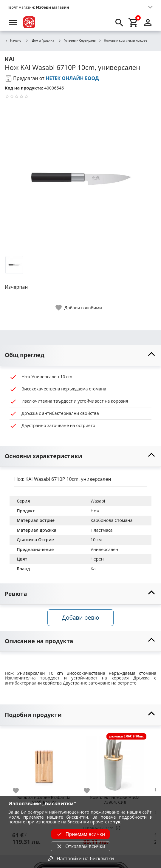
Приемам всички (80, 834)
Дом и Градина (40, 40)
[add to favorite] (19, 791)
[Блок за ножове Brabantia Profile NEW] (44, 762)
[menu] (13, 22)
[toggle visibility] (80, 355)
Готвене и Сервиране (77, 41)
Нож (95, 511)
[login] (148, 22)
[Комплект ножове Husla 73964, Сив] (115, 762)
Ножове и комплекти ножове (123, 41)
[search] (119, 22)
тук (117, 822)
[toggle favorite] (79, 308)
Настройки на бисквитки (80, 858)
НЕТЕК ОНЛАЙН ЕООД (72, 78)
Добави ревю (80, 617)
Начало (13, 41)
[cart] (134, 22)
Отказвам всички (80, 846)
